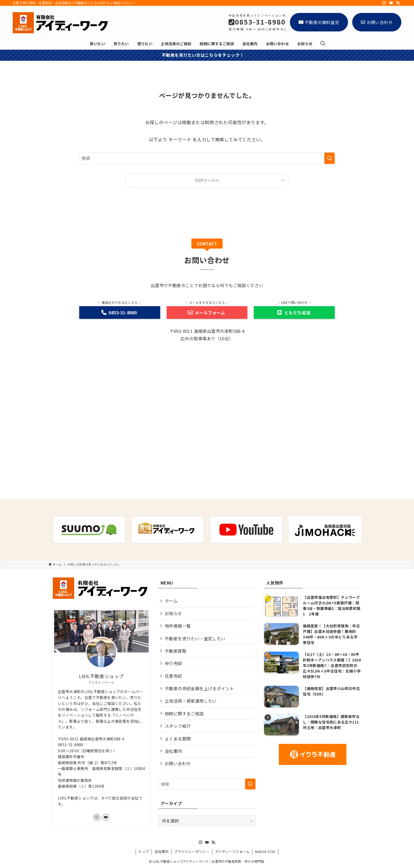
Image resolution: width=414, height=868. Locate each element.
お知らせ (173, 613)
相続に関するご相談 (184, 713)
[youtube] (391, 3)
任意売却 (173, 676)
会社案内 (173, 751)
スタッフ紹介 (178, 726)
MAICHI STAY (265, 851)
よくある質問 (178, 739)
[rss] (398, 3)
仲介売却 (173, 663)
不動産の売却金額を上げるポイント (199, 688)
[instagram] (384, 3)
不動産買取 (176, 651)
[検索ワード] (207, 158)
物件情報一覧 (178, 626)
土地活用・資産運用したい (191, 701)
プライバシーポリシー (192, 851)
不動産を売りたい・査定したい (195, 638)
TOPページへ (207, 180)
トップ (144, 851)
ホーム (171, 601)
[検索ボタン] (323, 44)
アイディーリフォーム (232, 851)
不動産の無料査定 (319, 22)
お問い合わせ (377, 22)
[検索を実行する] (330, 158)
